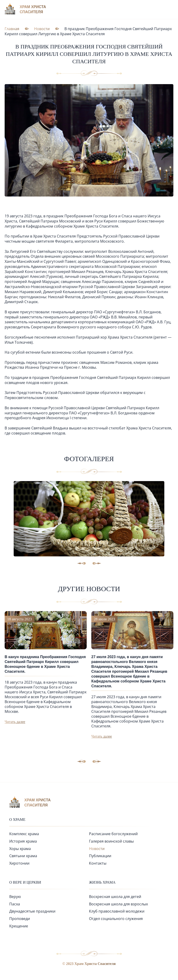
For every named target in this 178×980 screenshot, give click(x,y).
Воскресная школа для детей (115, 897)
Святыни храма (23, 856)
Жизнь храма (102, 882)
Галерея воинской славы (111, 841)
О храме (17, 820)
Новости (97, 849)
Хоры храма (20, 849)
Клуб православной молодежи (117, 911)
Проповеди (20, 919)
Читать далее (15, 722)
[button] (97, 761)
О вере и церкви (25, 882)
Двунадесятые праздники (32, 911)
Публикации (100, 856)
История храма (23, 841)
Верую (15, 897)
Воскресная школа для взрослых (118, 904)
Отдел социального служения (116, 919)
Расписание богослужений (113, 834)
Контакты (98, 863)
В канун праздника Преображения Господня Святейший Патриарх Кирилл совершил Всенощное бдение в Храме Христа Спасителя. (45, 664)
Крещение (19, 926)
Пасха (15, 904)
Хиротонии (19, 863)
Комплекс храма (24, 834)
